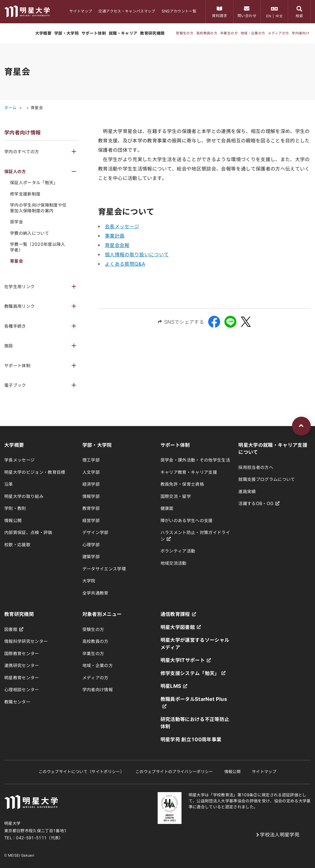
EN (269, 16)
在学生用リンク (19, 287)
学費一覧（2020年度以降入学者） (38, 247)
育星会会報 (117, 245)
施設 (9, 346)
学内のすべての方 (22, 152)
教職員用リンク (19, 306)
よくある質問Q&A (125, 264)
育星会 (37, 108)
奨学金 (16, 222)
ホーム (10, 108)
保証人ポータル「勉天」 (34, 183)
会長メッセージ (122, 226)
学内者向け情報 (22, 132)
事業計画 (115, 236)
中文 (279, 16)
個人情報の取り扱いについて (137, 255)
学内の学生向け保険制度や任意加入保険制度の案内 (38, 208)
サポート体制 (17, 366)
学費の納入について (30, 233)
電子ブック (15, 385)
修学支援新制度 (25, 194)
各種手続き (15, 326)
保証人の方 (15, 172)
